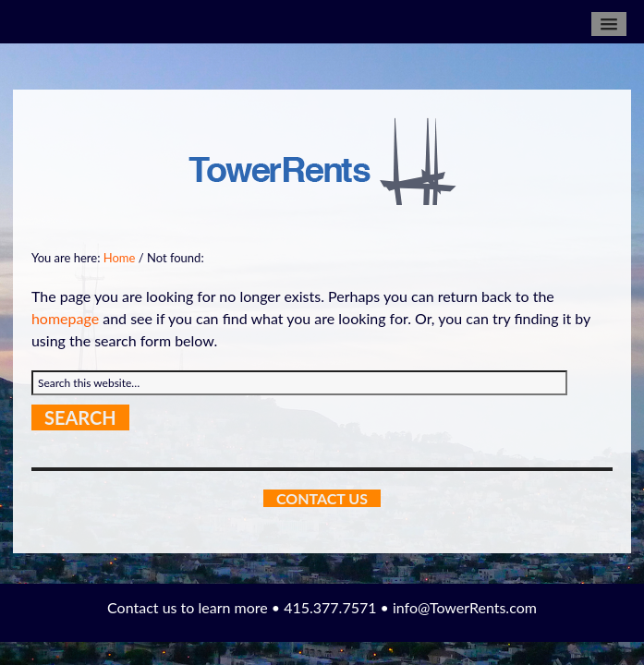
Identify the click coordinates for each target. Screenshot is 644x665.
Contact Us (322, 498)
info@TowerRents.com (465, 607)
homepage (65, 318)
